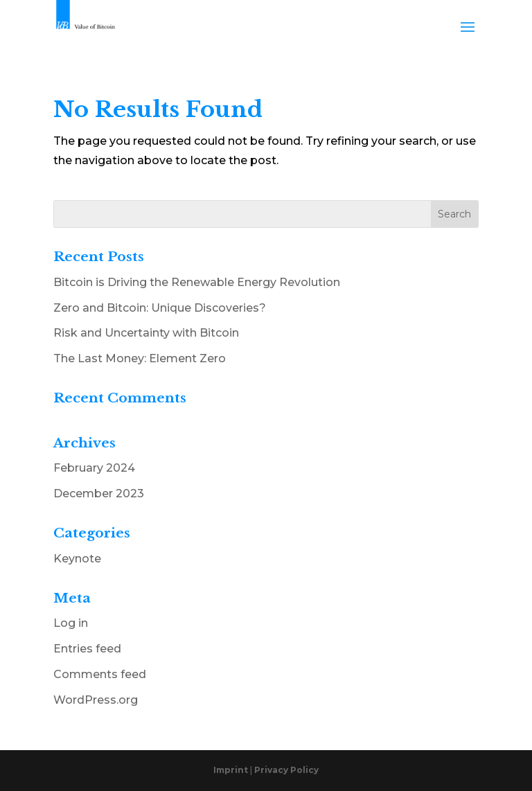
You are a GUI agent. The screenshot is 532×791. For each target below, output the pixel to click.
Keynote (77, 559)
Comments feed (100, 674)
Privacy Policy (286, 770)
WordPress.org (96, 700)
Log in (71, 623)
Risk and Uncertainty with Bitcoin (146, 333)
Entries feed (87, 649)
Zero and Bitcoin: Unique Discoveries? (160, 308)
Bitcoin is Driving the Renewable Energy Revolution (197, 282)
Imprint (232, 770)
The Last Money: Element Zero (140, 358)
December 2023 (99, 494)
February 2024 (94, 468)
